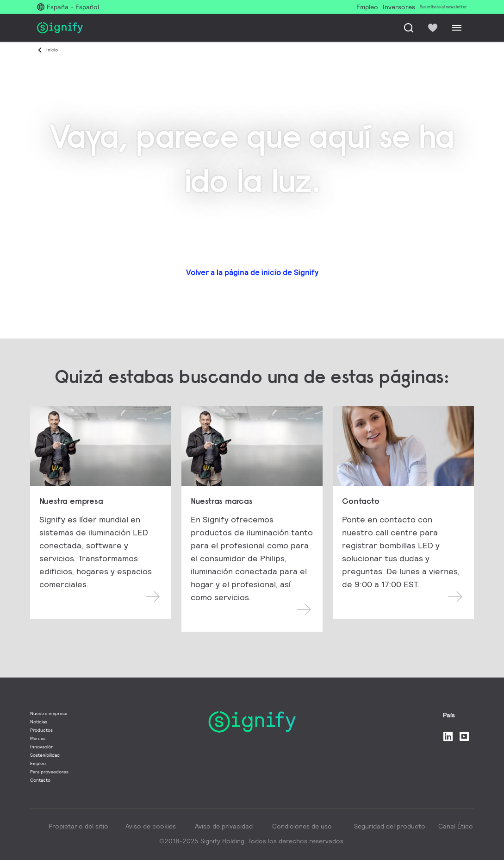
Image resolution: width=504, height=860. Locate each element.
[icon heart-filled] (433, 28)
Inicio (52, 50)
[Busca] (409, 28)
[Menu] (457, 28)
